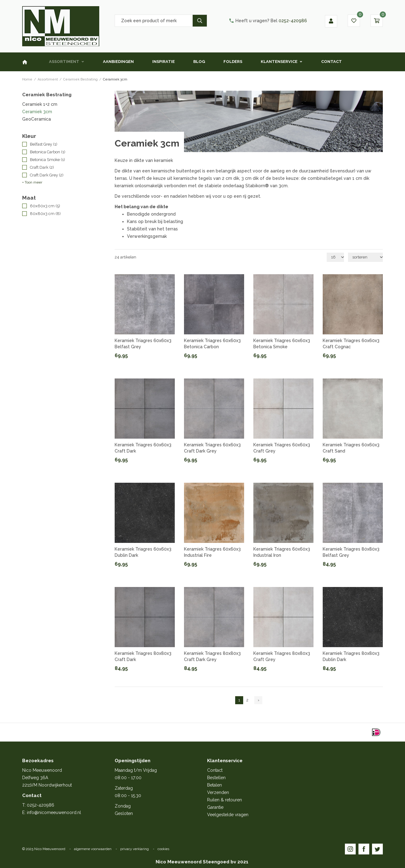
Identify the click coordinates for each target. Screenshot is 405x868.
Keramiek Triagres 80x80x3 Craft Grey (282, 656)
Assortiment (64, 62)
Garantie (215, 807)
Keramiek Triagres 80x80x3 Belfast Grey (351, 552)
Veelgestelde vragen (228, 815)
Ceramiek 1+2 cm (40, 104)
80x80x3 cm (45, 214)
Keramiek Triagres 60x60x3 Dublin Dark (143, 552)
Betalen (215, 785)
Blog (199, 62)
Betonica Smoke (47, 160)
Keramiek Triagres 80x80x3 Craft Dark (143, 656)
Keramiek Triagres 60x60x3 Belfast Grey (143, 344)
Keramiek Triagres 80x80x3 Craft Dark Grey (212, 656)
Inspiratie (164, 62)
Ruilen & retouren (225, 800)
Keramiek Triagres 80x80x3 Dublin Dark (351, 656)
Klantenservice (279, 62)
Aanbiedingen (118, 62)
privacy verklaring (135, 849)
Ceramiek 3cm (37, 112)
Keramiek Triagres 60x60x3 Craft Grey (282, 448)
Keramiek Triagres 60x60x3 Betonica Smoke (282, 344)
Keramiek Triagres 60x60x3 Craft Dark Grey (212, 448)
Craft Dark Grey (47, 175)
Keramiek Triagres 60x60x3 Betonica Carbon (212, 344)
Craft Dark (42, 167)
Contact (331, 62)
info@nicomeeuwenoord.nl (54, 812)
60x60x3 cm (45, 206)
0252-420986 (268, 21)
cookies (163, 849)
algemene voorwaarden (93, 849)
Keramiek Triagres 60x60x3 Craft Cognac (351, 344)
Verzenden (218, 792)
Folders (233, 62)
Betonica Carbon (48, 152)
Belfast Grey (44, 144)
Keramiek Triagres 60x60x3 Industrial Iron (282, 552)
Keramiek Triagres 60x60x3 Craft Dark (143, 448)
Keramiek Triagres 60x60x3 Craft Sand (351, 448)
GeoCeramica (37, 119)
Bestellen (216, 778)
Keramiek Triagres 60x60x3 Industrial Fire (212, 552)
